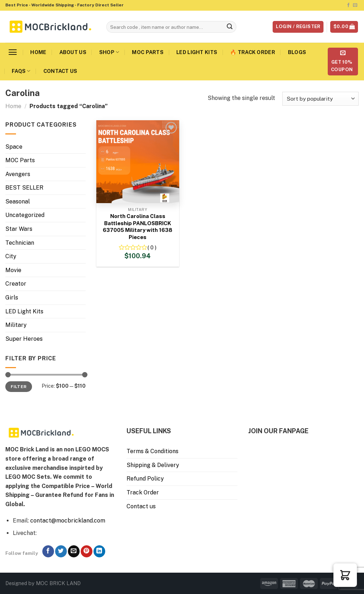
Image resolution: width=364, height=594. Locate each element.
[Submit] (230, 27)
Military (16, 325)
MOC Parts (148, 52)
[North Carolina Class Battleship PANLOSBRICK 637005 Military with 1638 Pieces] (138, 162)
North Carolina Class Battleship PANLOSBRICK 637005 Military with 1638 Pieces (138, 227)
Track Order (143, 492)
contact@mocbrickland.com (68, 521)
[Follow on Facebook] (348, 5)
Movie (13, 270)
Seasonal (18, 201)
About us (73, 52)
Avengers (18, 174)
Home (38, 52)
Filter (18, 387)
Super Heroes (24, 339)
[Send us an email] (355, 5)
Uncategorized (25, 215)
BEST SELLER (24, 188)
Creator (16, 284)
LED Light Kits (197, 52)
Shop (109, 52)
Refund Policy (145, 479)
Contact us (60, 71)
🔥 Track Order (253, 52)
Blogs (297, 52)
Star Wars (19, 229)
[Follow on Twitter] (61, 551)
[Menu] (13, 52)
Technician (20, 243)
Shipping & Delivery (153, 465)
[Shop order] (320, 99)
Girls (12, 298)
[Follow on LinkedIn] (99, 551)
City (11, 256)
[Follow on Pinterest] (87, 551)
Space (14, 147)
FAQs (21, 71)
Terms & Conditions (152, 451)
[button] (345, 575)
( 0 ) (152, 247)
